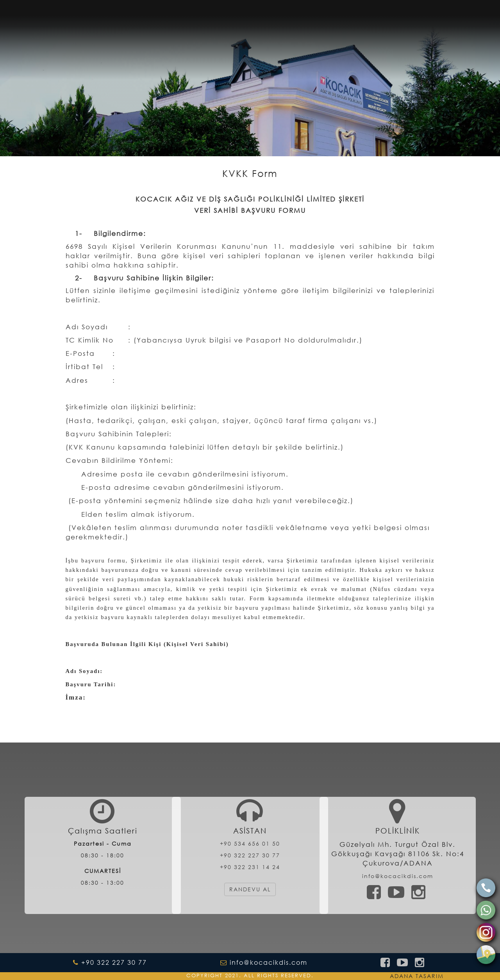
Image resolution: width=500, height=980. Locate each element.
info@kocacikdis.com (398, 876)
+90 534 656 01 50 (250, 843)
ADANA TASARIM (417, 976)
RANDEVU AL (250, 889)
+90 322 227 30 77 (250, 855)
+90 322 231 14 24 (250, 867)
